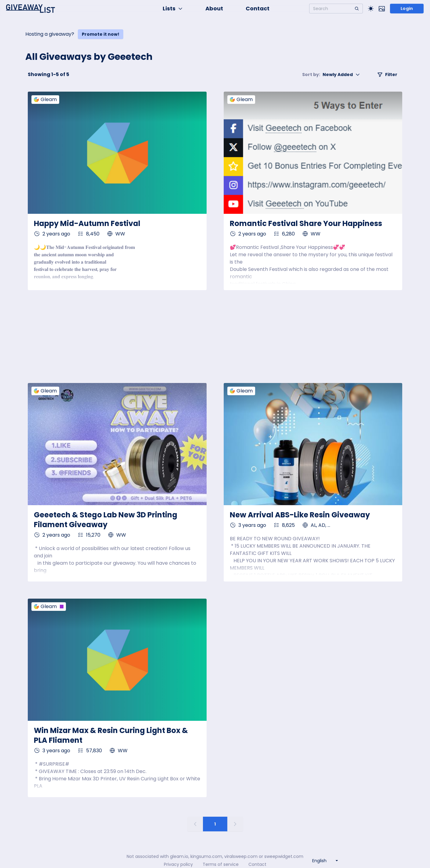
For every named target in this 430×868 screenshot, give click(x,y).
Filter (387, 75)
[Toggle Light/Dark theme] (371, 9)
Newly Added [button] (331, 75)
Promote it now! (101, 34)
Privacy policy (178, 864)
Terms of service (221, 864)
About (214, 8)
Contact (258, 8)
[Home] (31, 9)
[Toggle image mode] (382, 9)
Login (407, 9)
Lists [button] (173, 8)
